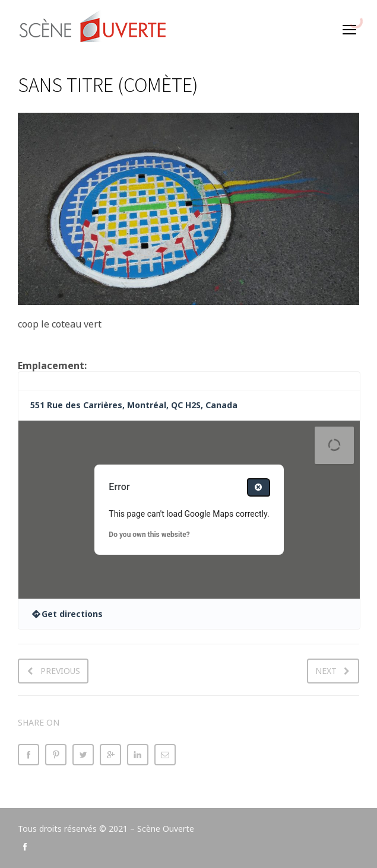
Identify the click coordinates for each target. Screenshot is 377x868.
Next (326, 671)
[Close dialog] (259, 487)
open (350, 30)
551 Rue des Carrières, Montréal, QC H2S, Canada (134, 405)
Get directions (72, 614)
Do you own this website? (149, 535)
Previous (60, 671)
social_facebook (25, 847)
